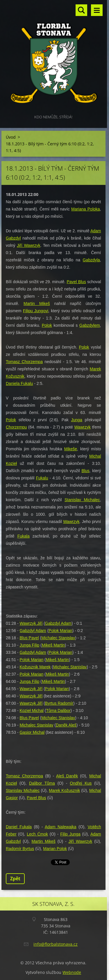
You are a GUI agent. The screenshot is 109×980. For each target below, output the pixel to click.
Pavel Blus (76, 282)
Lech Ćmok (37, 834)
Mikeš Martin (53, 645)
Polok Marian (60, 631)
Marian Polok (55, 849)
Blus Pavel (29, 638)
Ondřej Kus (81, 783)
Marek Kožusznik (64, 790)
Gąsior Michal (32, 732)
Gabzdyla (91, 260)
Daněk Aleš (66, 725)
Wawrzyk (82, 427)
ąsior (13, 798)
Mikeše (71, 449)
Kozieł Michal (31, 711)
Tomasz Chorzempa (24, 362)
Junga (77, 420)
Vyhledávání (81, 10)
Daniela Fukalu (19, 383)
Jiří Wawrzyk (28, 245)
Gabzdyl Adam (58, 623)
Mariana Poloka (86, 209)
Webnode (72, 972)
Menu (97, 10)
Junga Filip (29, 645)
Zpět (15, 879)
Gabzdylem (90, 325)
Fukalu (42, 478)
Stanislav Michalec (82, 500)
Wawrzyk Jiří (31, 623)
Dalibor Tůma (42, 783)
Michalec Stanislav (58, 638)
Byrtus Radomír (59, 703)
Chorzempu (16, 427)
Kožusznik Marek (35, 667)
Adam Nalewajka (61, 827)
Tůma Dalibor (58, 711)
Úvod (11, 137)
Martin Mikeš (37, 304)
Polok (47, 325)
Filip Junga (70, 834)
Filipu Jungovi (36, 311)
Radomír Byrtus (20, 849)
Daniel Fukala (19, 827)
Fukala (24, 536)
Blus (85, 471)
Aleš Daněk (67, 776)
